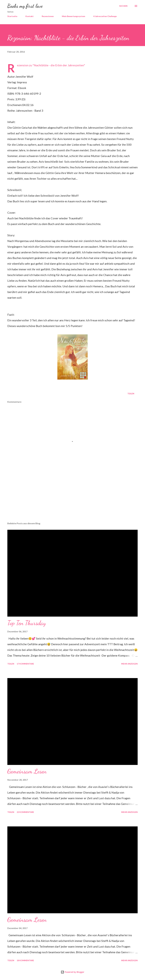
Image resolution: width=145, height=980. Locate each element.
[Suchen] (123, 6)
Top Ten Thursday (27, 623)
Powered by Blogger (72, 972)
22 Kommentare (25, 812)
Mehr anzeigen (129, 664)
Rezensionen (48, 16)
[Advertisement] (72, 498)
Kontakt (30, 16)
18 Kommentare (25, 960)
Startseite (12, 16)
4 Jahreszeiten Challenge (105, 16)
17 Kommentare (25, 664)
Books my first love (25, 6)
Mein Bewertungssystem (73, 16)
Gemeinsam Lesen (27, 771)
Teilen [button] (131, 394)
